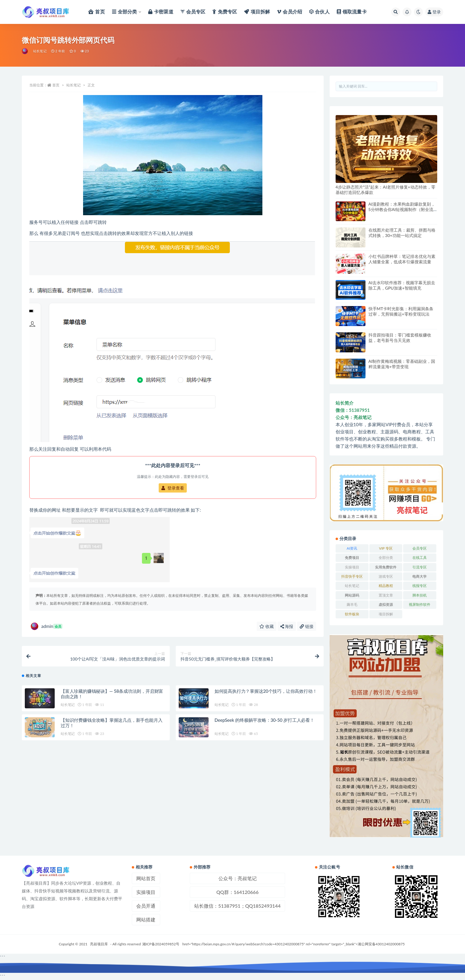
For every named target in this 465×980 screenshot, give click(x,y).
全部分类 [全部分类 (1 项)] (386, 558)
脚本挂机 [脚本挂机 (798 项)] (420, 595)
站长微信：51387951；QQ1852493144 (237, 906)
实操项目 (146, 892)
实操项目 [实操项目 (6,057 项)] (352, 567)
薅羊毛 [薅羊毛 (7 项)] (352, 604)
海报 (287, 626)
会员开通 (146, 906)
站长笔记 (40, 51)
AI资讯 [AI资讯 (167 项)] (352, 548)
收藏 (267, 626)
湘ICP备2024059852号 (161, 944)
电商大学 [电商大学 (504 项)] (420, 576)
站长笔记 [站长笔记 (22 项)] (352, 586)
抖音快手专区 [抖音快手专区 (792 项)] (352, 576)
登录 (434, 12)
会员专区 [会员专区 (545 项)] (420, 548)
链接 (307, 626)
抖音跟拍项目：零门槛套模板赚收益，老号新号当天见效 (400, 338)
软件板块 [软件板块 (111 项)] (352, 614)
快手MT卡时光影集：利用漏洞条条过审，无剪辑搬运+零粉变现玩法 (401, 311)
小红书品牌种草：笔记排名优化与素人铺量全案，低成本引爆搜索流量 (402, 259)
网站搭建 (146, 919)
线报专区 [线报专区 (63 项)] (420, 586)
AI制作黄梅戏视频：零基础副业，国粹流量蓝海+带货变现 (402, 364)
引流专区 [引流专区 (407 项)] (420, 567)
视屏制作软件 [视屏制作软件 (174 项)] (420, 604)
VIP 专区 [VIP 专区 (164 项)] (386, 548)
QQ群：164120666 (237, 892)
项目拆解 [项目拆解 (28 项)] (386, 614)
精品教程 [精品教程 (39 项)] (386, 586)
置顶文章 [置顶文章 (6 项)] (386, 595)
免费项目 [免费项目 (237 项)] (352, 558)
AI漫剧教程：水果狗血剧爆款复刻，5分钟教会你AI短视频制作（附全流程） (402, 209)
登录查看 (173, 488)
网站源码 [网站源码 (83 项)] (352, 595)
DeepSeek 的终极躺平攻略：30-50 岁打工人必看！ (264, 722)
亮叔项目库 (99, 944)
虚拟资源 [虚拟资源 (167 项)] (386, 604)
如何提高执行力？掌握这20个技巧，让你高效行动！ (266, 693)
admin (47, 626)
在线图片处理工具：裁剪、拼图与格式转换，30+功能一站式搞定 (402, 233)
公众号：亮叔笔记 (238, 878)
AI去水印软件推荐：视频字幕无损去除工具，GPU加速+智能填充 (402, 285)
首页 (56, 85)
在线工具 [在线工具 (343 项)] (420, 558)
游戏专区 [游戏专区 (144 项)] (386, 576)
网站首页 (146, 878)
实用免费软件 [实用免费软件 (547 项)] (386, 567)
